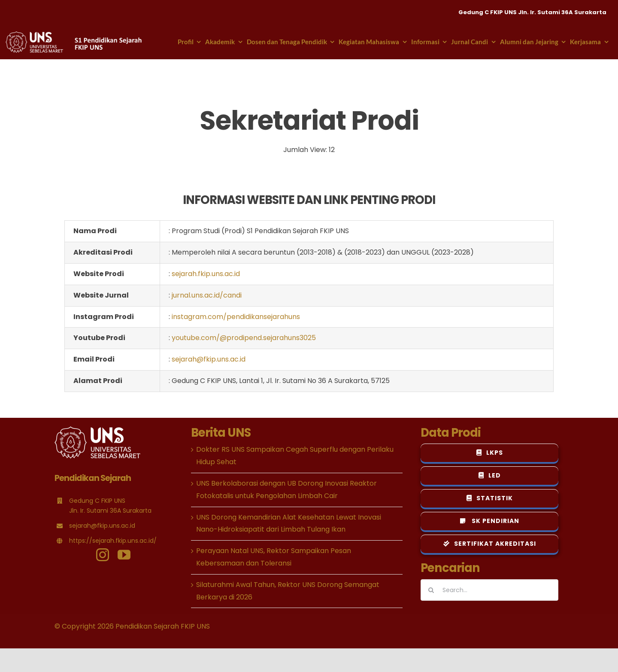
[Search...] (490, 590)
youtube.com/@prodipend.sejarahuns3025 (244, 338)
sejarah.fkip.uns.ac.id (206, 274)
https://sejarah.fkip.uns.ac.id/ (113, 541)
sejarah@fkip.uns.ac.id (209, 359)
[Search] (431, 590)
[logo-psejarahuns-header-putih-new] (74, 35)
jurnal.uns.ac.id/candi (207, 295)
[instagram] (103, 555)
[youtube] (124, 555)
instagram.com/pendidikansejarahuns (236, 317)
